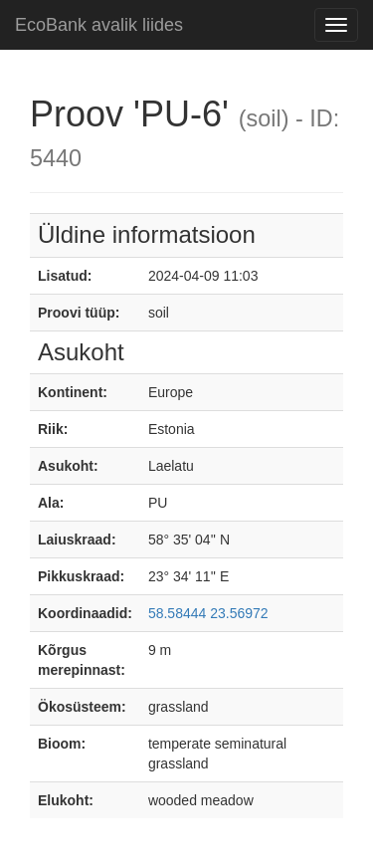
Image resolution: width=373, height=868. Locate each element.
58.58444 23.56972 (208, 613)
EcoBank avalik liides (99, 25)
